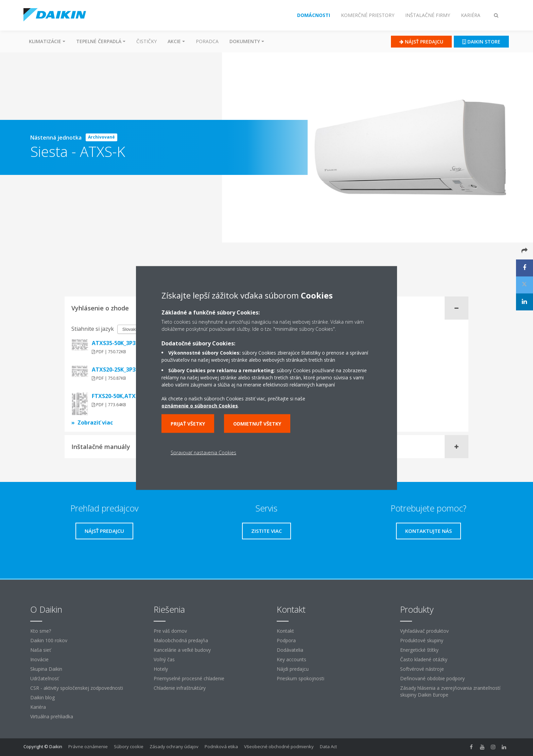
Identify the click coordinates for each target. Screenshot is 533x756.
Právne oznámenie (88, 746)
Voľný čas (164, 659)
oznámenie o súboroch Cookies (200, 406)
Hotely (161, 669)
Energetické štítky (419, 650)
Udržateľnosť (45, 678)
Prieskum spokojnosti (300, 678)
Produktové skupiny (422, 640)
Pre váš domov (170, 631)
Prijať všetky (188, 424)
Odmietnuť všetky (257, 424)
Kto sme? (41, 631)
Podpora (286, 640)
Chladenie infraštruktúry (180, 688)
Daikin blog (42, 697)
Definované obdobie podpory (432, 678)
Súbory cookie (129, 746)
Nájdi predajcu (293, 669)
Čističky (147, 41)
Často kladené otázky (424, 659)
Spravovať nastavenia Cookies (203, 453)
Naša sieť (41, 650)
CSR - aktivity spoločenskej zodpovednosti (77, 688)
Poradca (207, 41)
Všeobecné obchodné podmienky (279, 746)
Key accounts (291, 659)
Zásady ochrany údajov (174, 746)
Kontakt (285, 631)
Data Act (328, 746)
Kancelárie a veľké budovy (182, 650)
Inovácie (39, 659)
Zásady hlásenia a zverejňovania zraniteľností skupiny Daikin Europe (450, 691)
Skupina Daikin (46, 669)
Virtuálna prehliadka (52, 716)
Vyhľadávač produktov (424, 631)
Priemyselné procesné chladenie (189, 678)
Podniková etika (221, 746)
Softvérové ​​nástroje (422, 669)
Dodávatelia (290, 650)
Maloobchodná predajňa (181, 640)
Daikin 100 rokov (49, 640)
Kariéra (38, 707)
